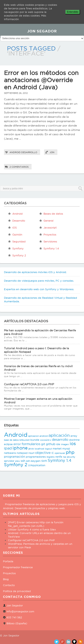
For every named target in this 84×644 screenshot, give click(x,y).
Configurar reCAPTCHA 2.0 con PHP (29, 384)
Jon (52, 152)
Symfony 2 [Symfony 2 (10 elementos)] (16, 465)
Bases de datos (51, 214)
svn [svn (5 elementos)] (44, 461)
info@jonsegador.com (20, 611)
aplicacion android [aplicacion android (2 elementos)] (38, 436)
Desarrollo (29, 152)
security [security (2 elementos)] (71, 457)
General (46, 221)
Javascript (48, 228)
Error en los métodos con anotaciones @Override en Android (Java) (41, 80)
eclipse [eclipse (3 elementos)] (8, 444)
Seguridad (17, 241)
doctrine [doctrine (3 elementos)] (74, 440)
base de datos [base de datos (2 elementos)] (11, 440)
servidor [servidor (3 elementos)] (9, 461)
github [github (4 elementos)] (51, 444)
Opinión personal (15, 235)
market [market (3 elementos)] (57, 448)
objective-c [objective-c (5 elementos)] (44, 453)
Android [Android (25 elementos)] (16, 435)
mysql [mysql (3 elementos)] (66, 448)
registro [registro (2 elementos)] (51, 457)
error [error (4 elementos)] (17, 444)
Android (15, 152)
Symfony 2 (17, 255)
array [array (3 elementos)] (74, 436)
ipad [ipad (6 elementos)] (8, 448)
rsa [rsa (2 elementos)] (64, 457)
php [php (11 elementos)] (70, 452)
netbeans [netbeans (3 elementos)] (10, 453)
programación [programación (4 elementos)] (14, 457)
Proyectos (9, 573)
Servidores (48, 241)
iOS (12, 228)
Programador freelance (18, 567)
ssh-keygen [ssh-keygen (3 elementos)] (33, 461)
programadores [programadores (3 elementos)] (36, 457)
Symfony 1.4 (49, 248)
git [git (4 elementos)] (43, 444)
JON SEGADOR (42, 31)
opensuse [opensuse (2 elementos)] (60, 453)
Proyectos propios (48, 235)
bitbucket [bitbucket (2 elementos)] (25, 440)
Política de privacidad (17, 591)
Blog (6, 579)
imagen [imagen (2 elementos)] (65, 444)
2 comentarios (19, 167)
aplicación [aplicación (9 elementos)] (59, 435)
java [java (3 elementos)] (31, 448)
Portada (8, 561)
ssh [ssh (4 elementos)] (23, 461)
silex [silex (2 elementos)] (17, 461)
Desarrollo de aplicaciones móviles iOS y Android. (35, 272)
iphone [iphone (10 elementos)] (20, 448)
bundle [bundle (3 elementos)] (35, 440)
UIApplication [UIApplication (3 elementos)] (37, 465)
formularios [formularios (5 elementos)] (31, 444)
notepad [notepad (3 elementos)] (22, 453)
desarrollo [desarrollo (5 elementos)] (60, 440)
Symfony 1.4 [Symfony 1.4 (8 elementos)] (59, 460)
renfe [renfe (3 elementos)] (59, 457)
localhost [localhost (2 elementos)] (39, 449)
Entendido (73, 12)
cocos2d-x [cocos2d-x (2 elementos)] (46, 440)
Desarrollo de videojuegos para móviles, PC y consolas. (39, 281)
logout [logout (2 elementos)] (48, 449)
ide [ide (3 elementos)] (58, 444)
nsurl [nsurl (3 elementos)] (31, 453)
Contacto (9, 585)
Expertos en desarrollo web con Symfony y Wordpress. (39, 289)
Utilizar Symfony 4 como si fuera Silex (32, 529)
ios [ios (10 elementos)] (73, 444)
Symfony (16, 248)
